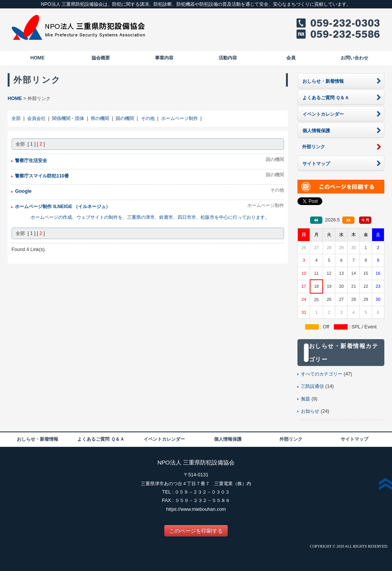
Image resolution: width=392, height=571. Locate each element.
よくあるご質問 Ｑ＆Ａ (101, 439)
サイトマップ (354, 439)
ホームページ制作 (180, 118)
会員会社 (36, 118)
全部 (16, 118)
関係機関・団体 (68, 118)
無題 (305, 399)
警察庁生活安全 (31, 161)
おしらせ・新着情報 (38, 439)
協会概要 (101, 58)
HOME (37, 58)
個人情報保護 (228, 439)
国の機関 (125, 118)
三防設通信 (312, 386)
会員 (291, 58)
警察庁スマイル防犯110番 (42, 176)
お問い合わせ (354, 58)
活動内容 (228, 58)
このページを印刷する (196, 531)
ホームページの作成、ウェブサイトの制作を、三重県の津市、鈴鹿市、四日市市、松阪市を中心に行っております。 (150, 217)
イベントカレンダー (164, 439)
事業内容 (164, 58)
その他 (148, 118)
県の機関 (100, 118)
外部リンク (291, 439)
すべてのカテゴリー (322, 374)
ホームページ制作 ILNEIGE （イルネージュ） (63, 207)
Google (23, 191)
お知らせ (310, 411)
